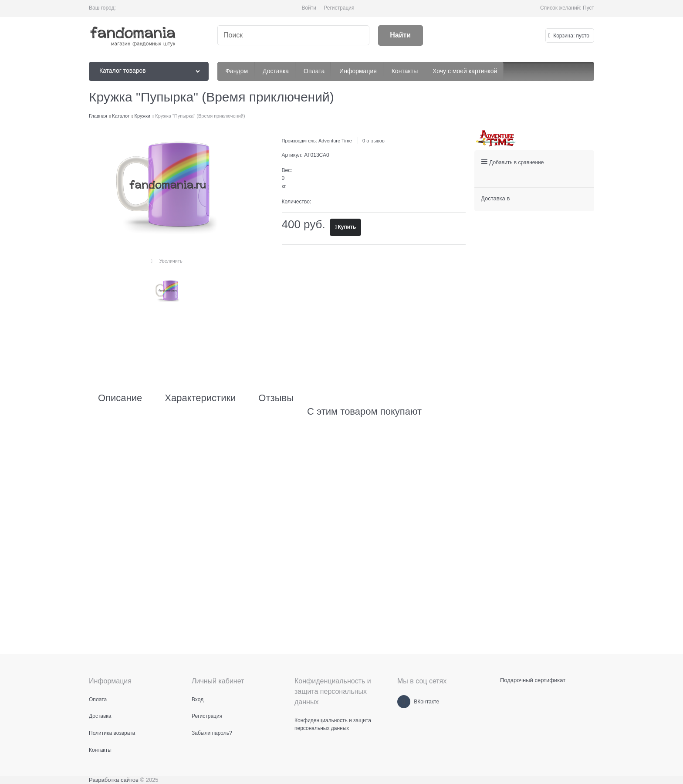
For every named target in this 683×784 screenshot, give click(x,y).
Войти (309, 8)
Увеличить (171, 261)
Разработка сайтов (114, 780)
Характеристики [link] (200, 398)
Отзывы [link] (276, 398)
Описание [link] (120, 398)
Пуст (588, 8)
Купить (347, 227)
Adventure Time (335, 141)
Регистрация (339, 8)
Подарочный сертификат (533, 680)
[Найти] (401, 35)
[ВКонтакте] (404, 702)
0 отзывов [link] (374, 141)
